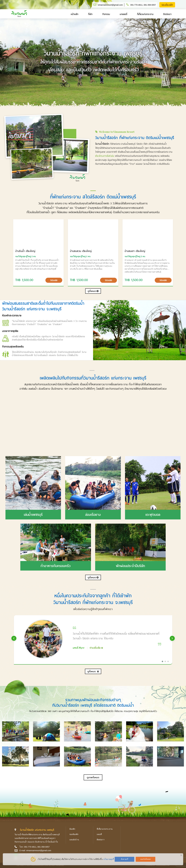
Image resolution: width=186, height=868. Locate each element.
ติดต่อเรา (167, 14)
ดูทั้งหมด (93, 291)
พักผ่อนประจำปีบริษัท (130, 566)
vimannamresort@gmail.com (110, 5)
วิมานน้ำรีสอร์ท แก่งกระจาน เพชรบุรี (37, 830)
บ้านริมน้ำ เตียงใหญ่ (25, 251)
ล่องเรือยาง (93, 515)
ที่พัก (90, 14)
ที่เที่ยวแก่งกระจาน (145, 14)
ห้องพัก (72, 829)
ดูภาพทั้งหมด (93, 777)
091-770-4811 (136, 5)
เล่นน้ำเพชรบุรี (33, 515)
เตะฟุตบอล (153, 515)
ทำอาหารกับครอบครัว (56, 566)
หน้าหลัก (75, 14)
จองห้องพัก (167, 5)
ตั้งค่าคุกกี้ (125, 859)
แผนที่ (99, 834)
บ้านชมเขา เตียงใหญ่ (135, 251)
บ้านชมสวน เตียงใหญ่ (81, 251)
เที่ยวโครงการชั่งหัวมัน (105, 156)
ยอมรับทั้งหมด (145, 859)
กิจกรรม (106, 14)
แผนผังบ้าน (74, 840)
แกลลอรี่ (123, 14)
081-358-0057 (150, 5)
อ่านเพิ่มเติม (95, 648)
